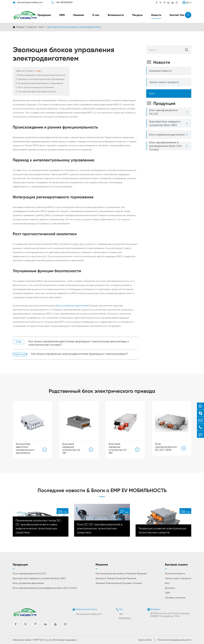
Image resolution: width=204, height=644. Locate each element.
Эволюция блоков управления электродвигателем (74, 27)
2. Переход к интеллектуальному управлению (40, 79)
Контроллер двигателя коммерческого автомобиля (25, 448)
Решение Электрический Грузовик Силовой (119, 583)
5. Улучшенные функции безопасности (36, 91)
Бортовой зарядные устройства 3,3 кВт (118, 448)
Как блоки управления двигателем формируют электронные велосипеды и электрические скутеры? (79, 343)
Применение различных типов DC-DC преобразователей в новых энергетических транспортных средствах (39, 526)
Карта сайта (145, 640)
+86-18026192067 (64, 2)
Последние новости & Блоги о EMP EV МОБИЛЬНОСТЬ (102, 490)
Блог (42, 27)
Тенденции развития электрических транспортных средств (162, 530)
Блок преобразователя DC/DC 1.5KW (166, 447)
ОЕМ (62, 15)
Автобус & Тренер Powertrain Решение (116, 578)
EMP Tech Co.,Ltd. (43, 640)
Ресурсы (137, 15)
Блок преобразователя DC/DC (163, 112)
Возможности (116, 15)
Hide (38, 71)
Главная (20, 27)
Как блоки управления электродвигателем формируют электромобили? (80, 354)
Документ (170, 588)
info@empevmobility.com (30, 2)
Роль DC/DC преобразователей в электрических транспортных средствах (100, 528)
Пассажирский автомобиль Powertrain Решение (121, 574)
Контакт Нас (177, 15)
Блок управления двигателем (72, 306)
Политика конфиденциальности (174, 640)
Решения (78, 15)
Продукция (44, 15)
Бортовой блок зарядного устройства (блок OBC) (165, 123)
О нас (96, 15)
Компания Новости (160, 71)
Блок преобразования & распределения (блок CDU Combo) (166, 146)
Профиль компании (175, 598)
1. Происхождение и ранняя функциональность (41, 75)
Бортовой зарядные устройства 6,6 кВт (71, 448)
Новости (156, 15)
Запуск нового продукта (164, 82)
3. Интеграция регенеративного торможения (39, 83)
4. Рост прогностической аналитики (35, 87)
